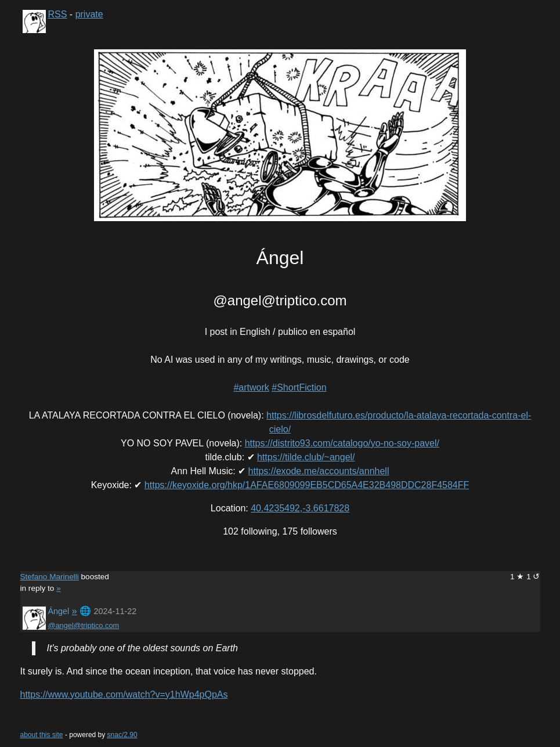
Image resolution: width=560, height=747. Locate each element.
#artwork (251, 387)
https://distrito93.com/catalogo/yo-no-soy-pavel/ (342, 443)
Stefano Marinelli (50, 577)
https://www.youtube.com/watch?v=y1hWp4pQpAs (124, 694)
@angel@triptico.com (84, 625)
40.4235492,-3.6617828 (300, 508)
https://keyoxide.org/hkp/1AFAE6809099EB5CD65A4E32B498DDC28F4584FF (307, 485)
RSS (58, 14)
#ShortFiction (299, 387)
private (89, 14)
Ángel (59, 611)
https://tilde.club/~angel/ (306, 457)
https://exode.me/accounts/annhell (319, 471)
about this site (42, 735)
